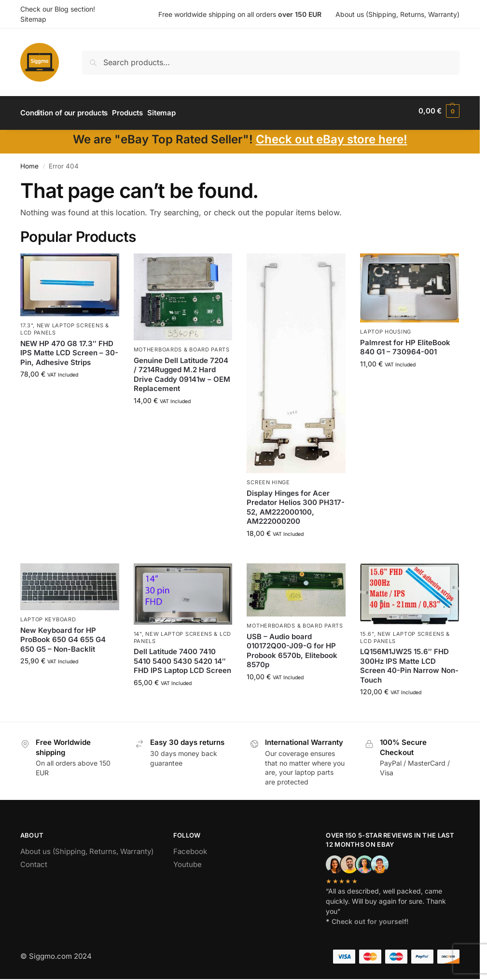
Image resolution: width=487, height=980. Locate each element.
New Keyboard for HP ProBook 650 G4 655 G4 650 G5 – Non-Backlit (63, 635)
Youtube (188, 860)
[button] (439, 111)
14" (138, 630)
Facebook (190, 847)
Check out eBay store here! (332, 135)
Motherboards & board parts (182, 346)
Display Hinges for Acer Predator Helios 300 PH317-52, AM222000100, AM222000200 (296, 503)
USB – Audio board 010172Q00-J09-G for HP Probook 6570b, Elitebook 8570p (292, 646)
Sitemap (33, 19)
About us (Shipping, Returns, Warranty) (397, 14)
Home (29, 162)
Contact (34, 860)
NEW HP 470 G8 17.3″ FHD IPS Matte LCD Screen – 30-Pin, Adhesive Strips (69, 349)
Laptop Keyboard (48, 616)
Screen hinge (268, 478)
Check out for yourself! (370, 917)
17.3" (27, 321)
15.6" (367, 630)
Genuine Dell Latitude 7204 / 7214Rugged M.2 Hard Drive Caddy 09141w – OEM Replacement (182, 370)
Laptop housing (386, 328)
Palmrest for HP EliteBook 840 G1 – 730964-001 (405, 343)
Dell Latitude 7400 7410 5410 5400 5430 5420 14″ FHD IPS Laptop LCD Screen (182, 657)
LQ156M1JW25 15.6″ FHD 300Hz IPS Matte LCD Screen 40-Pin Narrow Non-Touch (409, 662)
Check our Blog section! (58, 9)
